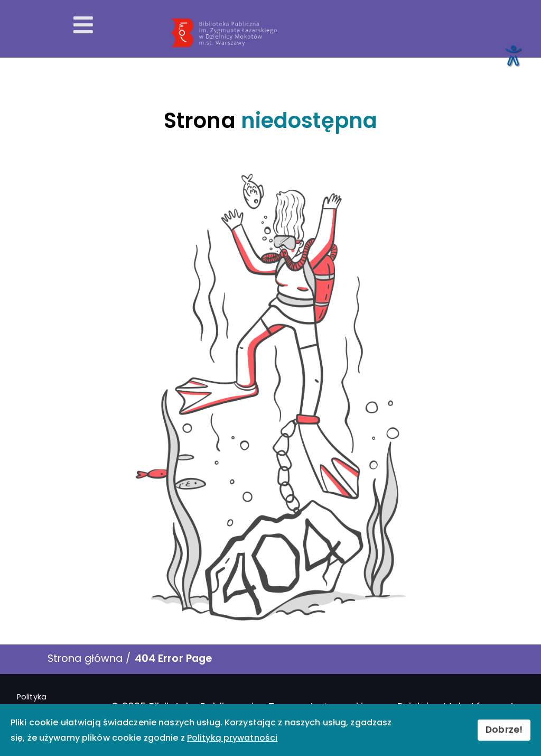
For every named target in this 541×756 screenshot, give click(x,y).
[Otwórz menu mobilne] (83, 25)
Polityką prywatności (232, 738)
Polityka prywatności (41, 703)
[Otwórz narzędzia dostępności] (512, 55)
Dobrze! (504, 730)
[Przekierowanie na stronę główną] (351, 33)
